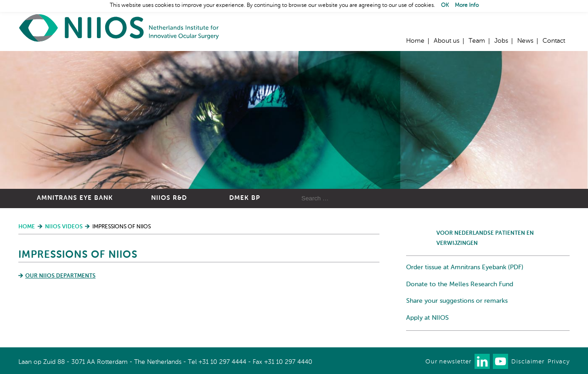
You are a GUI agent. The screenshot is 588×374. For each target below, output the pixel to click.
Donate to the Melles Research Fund (460, 284)
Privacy (559, 362)
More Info (467, 6)
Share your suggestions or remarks (457, 301)
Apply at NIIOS (427, 318)
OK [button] (445, 6)
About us (447, 41)
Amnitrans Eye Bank (75, 198)
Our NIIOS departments (60, 276)
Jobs (501, 41)
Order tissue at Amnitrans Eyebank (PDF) (465, 267)
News (525, 41)
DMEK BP (245, 198)
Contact (554, 41)
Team (477, 41)
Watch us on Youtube (500, 361)
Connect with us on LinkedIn (482, 361)
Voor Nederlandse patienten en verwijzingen (485, 238)
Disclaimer (528, 362)
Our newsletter (448, 362)
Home (119, 28)
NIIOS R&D (169, 198)
